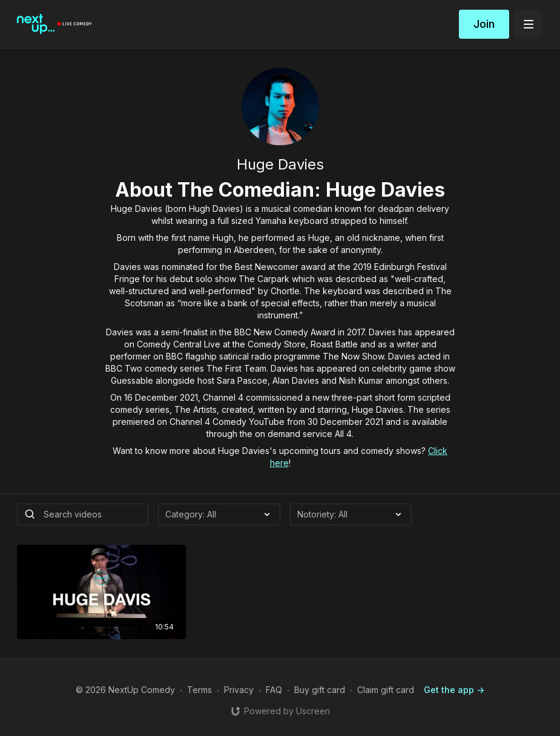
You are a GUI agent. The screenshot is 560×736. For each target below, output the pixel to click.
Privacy (239, 690)
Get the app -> (454, 690)
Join (484, 24)
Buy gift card (320, 690)
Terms (199, 690)
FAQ (274, 690)
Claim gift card (386, 690)
